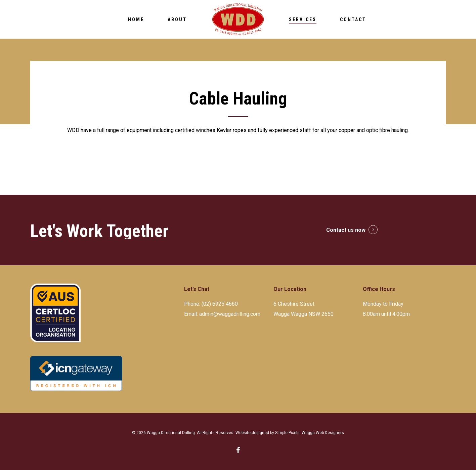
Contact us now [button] (346, 230)
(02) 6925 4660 (220, 304)
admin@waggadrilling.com (230, 314)
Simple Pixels (287, 433)
